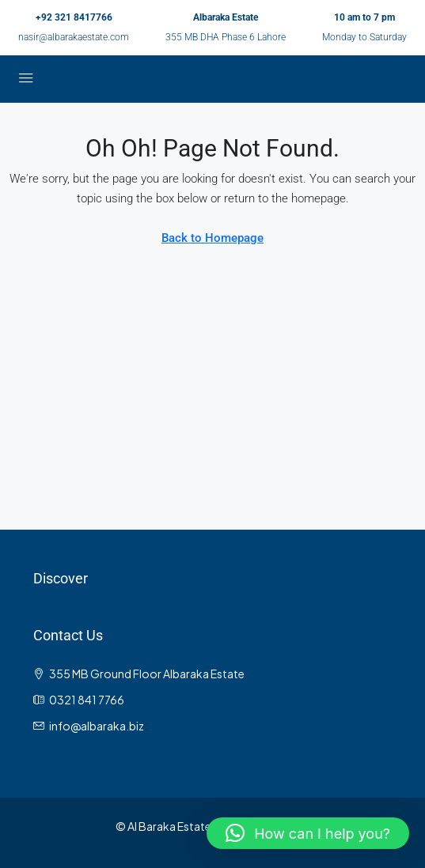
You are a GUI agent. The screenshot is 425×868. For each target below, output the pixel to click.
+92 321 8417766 (74, 17)
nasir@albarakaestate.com (74, 37)
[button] (308, 833)
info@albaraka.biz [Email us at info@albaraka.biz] (97, 726)
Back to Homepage (212, 238)
